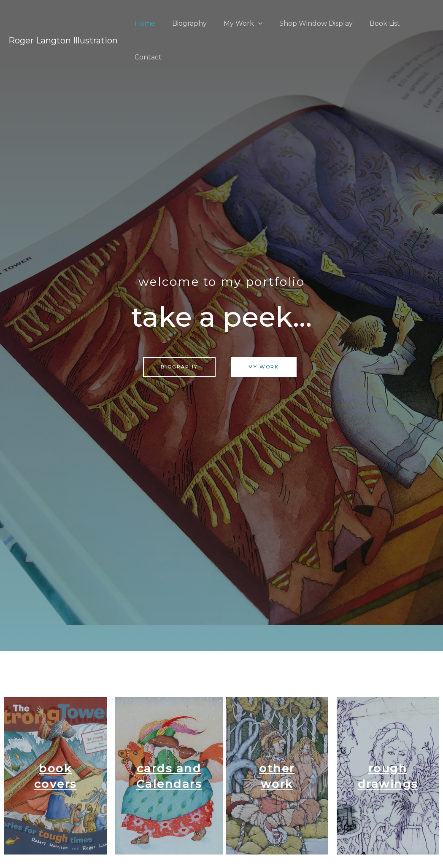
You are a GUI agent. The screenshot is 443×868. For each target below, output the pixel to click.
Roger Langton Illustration (63, 24)
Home (146, 23)
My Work (237, 23)
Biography (187, 23)
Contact (414, 23)
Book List (372, 23)
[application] (252, 23)
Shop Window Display (307, 23)
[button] (179, 367)
